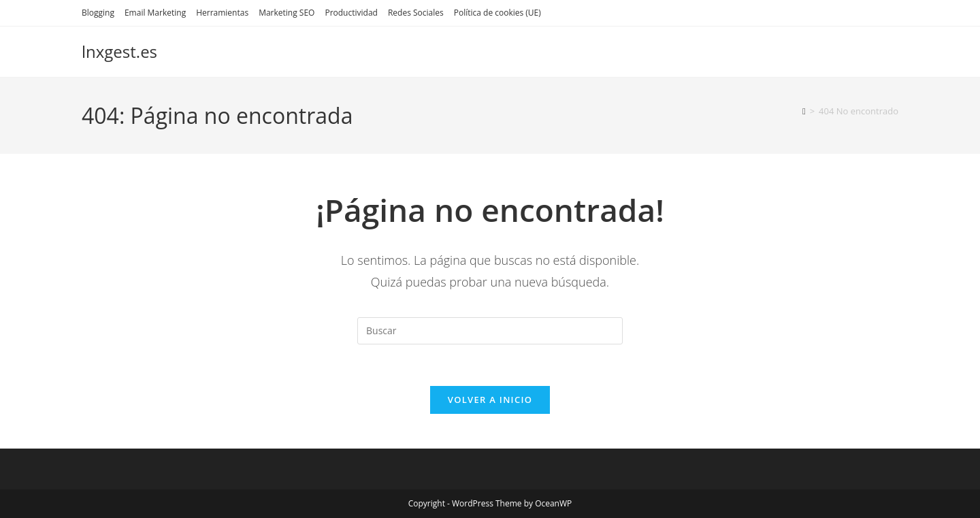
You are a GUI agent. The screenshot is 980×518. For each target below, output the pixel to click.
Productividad (351, 13)
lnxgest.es (119, 51)
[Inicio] (804, 111)
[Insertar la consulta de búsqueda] (490, 331)
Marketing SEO (287, 13)
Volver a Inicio (490, 400)
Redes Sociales (416, 13)
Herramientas (222, 13)
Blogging (98, 13)
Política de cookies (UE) (497, 13)
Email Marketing (155, 13)
